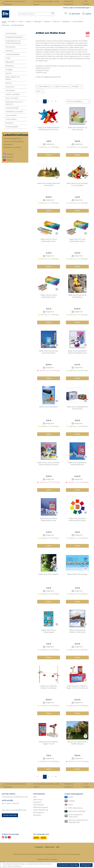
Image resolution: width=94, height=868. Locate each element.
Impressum (37, 802)
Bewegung (10, 66)
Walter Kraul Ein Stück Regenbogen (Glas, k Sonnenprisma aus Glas (77, 240)
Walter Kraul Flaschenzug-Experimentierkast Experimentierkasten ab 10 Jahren (49, 352)
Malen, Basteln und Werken (13, 78)
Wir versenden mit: (41, 834)
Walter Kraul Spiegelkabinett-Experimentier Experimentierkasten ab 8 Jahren (77, 408)
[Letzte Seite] (56, 101)
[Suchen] (53, 14)
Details (49, 155)
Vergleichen (49, 144)
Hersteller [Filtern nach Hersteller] (77, 86)
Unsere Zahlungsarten (74, 794)
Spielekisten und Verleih (14, 112)
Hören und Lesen (12, 98)
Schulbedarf (10, 91)
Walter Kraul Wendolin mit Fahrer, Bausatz (77, 129)
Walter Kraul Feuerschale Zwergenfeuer (77, 296)
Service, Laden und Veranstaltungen (76, 8)
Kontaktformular (20, 810)
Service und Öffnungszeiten (14, 142)
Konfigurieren (86, 865)
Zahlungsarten (39, 812)
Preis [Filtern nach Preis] (40, 91)
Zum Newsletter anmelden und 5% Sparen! (45, 3)
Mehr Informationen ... (15, 866)
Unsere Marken (11, 119)
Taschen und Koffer (13, 94)
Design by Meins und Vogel (47, 859)
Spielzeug (9, 51)
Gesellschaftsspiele (12, 54)
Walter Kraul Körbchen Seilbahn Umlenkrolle (77, 631)
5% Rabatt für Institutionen (68, 3)
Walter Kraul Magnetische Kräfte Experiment (77, 464)
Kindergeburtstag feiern (14, 37)
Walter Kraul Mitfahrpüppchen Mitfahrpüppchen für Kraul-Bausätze (49, 129)
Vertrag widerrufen (10, 815)
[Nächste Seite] (52, 101)
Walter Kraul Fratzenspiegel (77, 574)
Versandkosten (39, 805)
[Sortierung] (78, 101)
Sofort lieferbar (44, 87)
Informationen (39, 794)
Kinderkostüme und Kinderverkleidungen (13, 42)
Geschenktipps (11, 33)
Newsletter (37, 815)
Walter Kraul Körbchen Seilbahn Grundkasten (49, 687)
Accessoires (10, 87)
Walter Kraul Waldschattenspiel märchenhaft (49, 184)
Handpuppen (11, 47)
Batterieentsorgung (40, 807)
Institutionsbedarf (12, 108)
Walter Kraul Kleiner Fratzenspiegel (49, 631)
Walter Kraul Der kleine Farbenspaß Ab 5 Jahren (77, 519)
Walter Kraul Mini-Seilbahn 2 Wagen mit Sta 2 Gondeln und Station (77, 687)
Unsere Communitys (10, 834)
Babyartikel (10, 62)
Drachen (9, 73)
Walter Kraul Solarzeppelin (49, 407)
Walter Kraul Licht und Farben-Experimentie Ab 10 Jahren (49, 464)
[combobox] (34, 14)
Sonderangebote (12, 127)
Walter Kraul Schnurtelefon (49, 574)
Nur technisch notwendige (68, 865)
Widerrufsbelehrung (41, 810)
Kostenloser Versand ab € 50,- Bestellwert (14, 3)
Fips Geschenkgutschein (12, 139)
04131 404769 (85, 3)
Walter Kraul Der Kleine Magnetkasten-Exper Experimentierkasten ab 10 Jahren (49, 520)
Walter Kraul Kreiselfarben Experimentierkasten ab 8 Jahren (77, 352)
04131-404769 (7, 801)
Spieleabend (8, 144)
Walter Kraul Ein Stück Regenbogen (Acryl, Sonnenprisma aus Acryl (49, 240)
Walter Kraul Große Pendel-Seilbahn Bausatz (77, 743)
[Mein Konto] (75, 14)
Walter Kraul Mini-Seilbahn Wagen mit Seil (49, 743)
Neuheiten (9, 123)
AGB (35, 797)
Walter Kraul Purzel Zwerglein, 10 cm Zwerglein (77, 184)
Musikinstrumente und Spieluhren (14, 103)
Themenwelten (11, 115)
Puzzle (8, 58)
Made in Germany (62, 87)
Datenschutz (38, 800)
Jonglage (9, 70)
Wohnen (9, 83)
